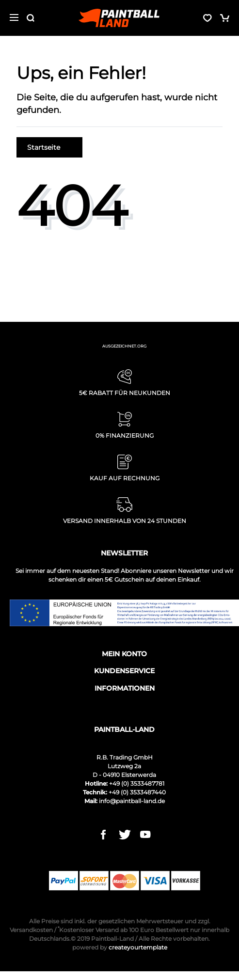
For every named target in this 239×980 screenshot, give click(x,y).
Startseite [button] (49, 147)
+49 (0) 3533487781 (137, 783)
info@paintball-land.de (132, 801)
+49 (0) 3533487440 (137, 792)
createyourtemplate (120, 947)
